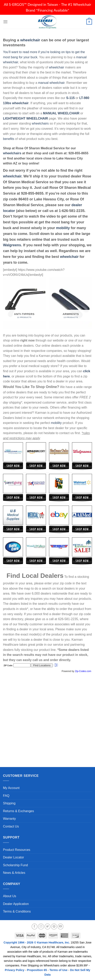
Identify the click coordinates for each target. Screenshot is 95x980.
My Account (11, 788)
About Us (10, 896)
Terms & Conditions (17, 911)
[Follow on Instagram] (41, 927)
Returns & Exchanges (18, 811)
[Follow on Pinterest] (54, 927)
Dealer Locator (13, 857)
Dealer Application (16, 904)
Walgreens (12, 245)
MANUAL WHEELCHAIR (61, 113)
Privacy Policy (15, 970)
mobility (63, 228)
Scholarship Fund (15, 865)
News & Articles (14, 873)
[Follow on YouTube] (61, 927)
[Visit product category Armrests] (71, 303)
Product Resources (17, 850)
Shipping (9, 803)
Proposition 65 (37, 970)
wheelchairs (40, 123)
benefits (9, 139)
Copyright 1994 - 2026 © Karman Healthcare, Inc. (37, 942)
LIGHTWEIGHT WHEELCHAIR (25, 118)
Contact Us (11, 826)
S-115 (71, 98)
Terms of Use (58, 970)
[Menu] (5, 22)
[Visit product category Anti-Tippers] (24, 303)
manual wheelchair (51, 83)
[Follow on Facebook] (35, 927)
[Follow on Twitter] (48, 927)
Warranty (9, 819)
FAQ (6, 796)
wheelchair (30, 40)
